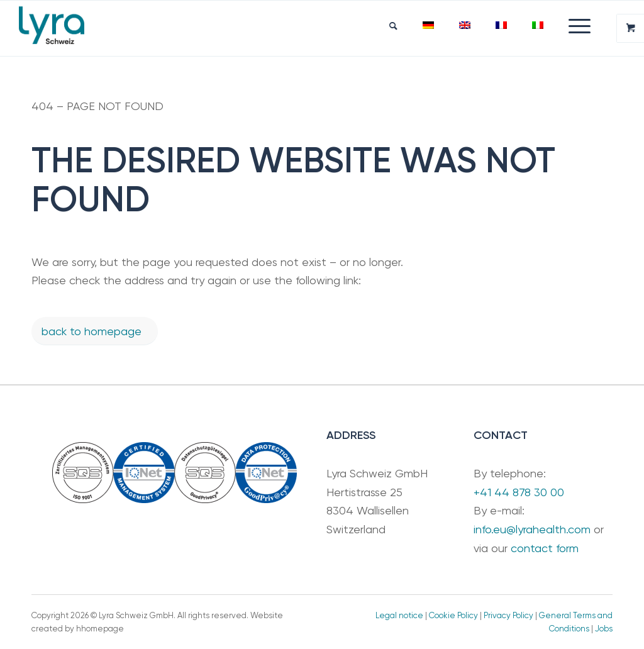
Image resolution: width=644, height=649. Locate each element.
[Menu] (573, 26)
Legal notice (399, 615)
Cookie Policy (453, 615)
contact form (545, 548)
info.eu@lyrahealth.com (532, 529)
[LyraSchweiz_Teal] (51, 28)
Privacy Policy (508, 615)
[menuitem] (393, 26)
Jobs (604, 629)
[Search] (393, 26)
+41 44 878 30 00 (519, 492)
